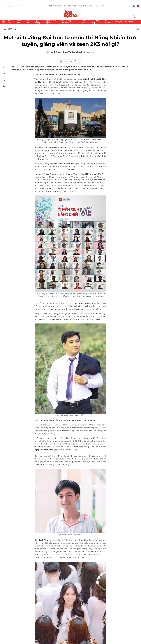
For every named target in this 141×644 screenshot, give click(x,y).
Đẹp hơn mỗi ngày (51, 22)
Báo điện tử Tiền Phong (71, 14)
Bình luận (4, 86)
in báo (75, 62)
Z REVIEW (108, 22)
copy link (70, 62)
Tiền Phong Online (57, 6)
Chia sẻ (4, 74)
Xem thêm (138, 22)
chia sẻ (61, 62)
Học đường (37, 22)
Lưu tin (4, 80)
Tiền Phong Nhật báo (77, 6)
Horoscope (129, 22)
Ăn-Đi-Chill (84, 22)
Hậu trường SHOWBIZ (67, 22)
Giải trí (29, 22)
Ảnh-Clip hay (96, 22)
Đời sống (10, 22)
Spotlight (118, 22)
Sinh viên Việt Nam (97, 6)
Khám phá (19, 22)
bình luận (80, 62)
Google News (138, 29)
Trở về (4, 92)
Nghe (4, 68)
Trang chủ (3, 22)
